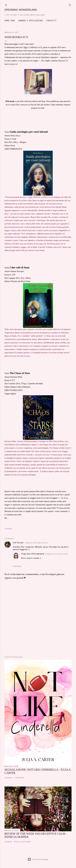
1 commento (19, 778)
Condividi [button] (8, 529)
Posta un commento (22, 842)
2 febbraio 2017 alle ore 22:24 (36, 543)
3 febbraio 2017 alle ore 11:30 (56, 554)
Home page (10, 21)
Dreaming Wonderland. (21, 10)
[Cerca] (70, 4)
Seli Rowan (18, 543)
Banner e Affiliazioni (31, 21)
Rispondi (17, 566)
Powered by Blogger (38, 859)
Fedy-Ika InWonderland (33, 554)
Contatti (51, 21)
